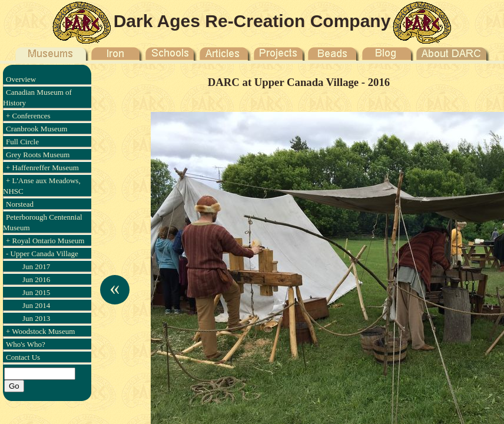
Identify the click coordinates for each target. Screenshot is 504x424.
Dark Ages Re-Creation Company (252, 21)
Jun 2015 (36, 292)
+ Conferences (28, 116)
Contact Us (23, 357)
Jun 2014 (36, 305)
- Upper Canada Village (42, 254)
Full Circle (22, 142)
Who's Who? (26, 344)
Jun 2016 (36, 279)
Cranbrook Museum (37, 129)
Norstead (20, 204)
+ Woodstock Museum (40, 331)
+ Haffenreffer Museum (42, 168)
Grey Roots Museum (38, 155)
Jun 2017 (36, 266)
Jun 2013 (36, 318)
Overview (21, 79)
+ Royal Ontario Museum (45, 241)
